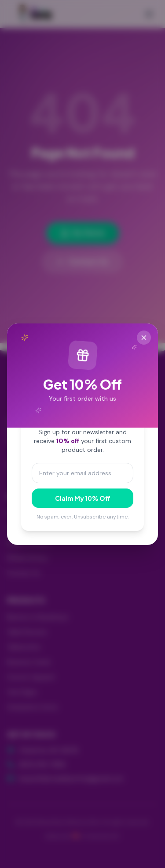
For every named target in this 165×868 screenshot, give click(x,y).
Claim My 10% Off (83, 498)
